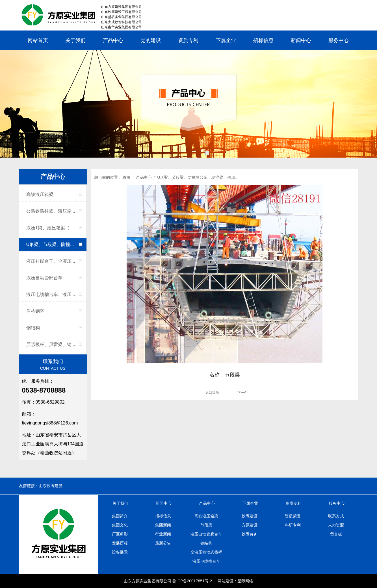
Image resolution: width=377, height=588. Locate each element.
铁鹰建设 (250, 516)
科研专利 (293, 525)
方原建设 (250, 525)
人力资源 (336, 525)
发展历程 (120, 543)
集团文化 (120, 525)
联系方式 (336, 516)
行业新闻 (163, 534)
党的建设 (151, 40)
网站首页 (38, 40)
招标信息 (263, 40)
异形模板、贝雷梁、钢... (51, 344)
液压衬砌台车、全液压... (51, 261)
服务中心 (339, 40)
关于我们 (75, 40)
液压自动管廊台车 (44, 278)
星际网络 (245, 581)
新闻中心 (301, 40)
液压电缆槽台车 (206, 561)
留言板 (336, 534)
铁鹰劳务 (250, 534)
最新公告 (163, 543)
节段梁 (206, 525)
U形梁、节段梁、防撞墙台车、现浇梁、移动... (198, 177)
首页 (127, 177)
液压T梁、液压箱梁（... (50, 228)
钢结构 (33, 328)
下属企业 (226, 40)
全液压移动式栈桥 (206, 552)
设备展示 (120, 552)
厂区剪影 (120, 534)
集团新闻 (163, 525)
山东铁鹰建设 (51, 486)
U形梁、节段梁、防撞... (50, 244)
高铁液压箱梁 (40, 194)
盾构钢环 (35, 311)
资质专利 (188, 40)
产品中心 (113, 40)
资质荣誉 (293, 516)
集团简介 (120, 516)
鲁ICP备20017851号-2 (192, 581)
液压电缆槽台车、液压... (51, 294)
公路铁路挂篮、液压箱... (51, 211)
